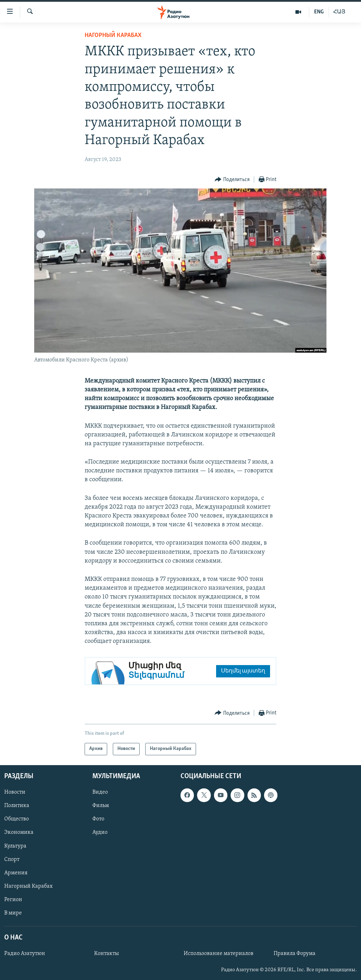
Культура (15, 846)
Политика (17, 806)
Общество (17, 819)
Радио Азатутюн (25, 954)
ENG (319, 12)
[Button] (232, 180)
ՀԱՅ (339, 12)
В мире (13, 913)
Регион (13, 899)
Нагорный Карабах (113, 35)
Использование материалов (219, 954)
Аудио (100, 832)
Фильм (101, 806)
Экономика (19, 832)
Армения (16, 873)
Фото (98, 819)
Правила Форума (295, 954)
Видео (100, 792)
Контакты (106, 954)
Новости (15, 792)
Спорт (12, 859)
